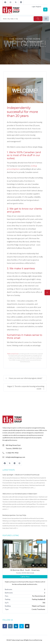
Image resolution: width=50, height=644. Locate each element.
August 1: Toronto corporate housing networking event (26, 387)
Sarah (14, 48)
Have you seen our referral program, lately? (24, 378)
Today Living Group (13, 354)
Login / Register (37, 7)
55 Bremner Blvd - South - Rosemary (25, 570)
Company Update (23, 48)
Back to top (39, 640)
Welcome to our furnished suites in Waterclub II (20, 494)
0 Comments (35, 48)
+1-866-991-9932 (12, 453)
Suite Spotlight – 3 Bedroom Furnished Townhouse (21, 475)
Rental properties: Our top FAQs (14, 515)
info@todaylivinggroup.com (15, 457)
